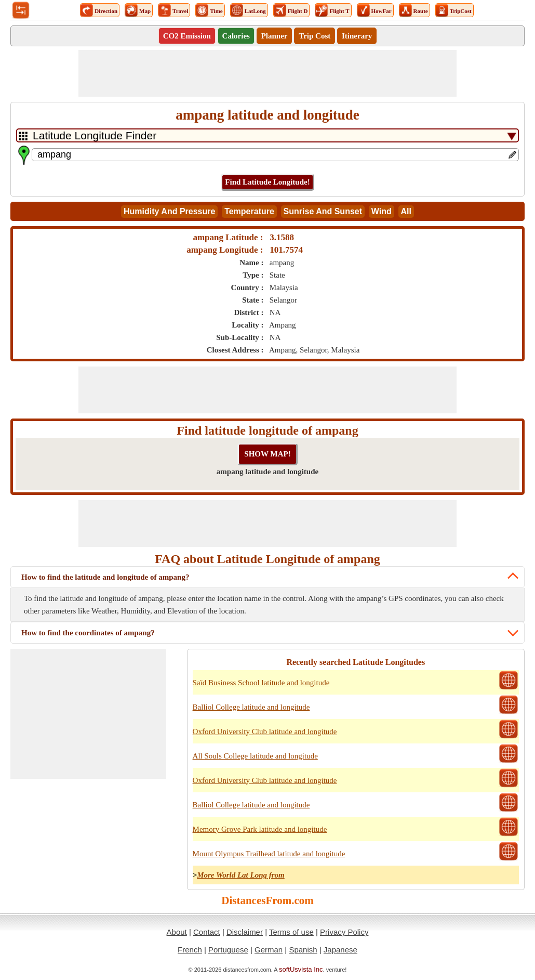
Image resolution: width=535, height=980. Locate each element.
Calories (236, 36)
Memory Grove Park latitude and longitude (260, 829)
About (177, 932)
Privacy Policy (344, 932)
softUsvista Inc (301, 969)
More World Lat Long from (241, 875)
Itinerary (357, 36)
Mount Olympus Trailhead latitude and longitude (269, 854)
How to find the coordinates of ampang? (88, 633)
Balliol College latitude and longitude (251, 707)
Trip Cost (315, 36)
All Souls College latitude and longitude (255, 756)
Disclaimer (245, 932)
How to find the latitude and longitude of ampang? (105, 577)
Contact (207, 932)
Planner (275, 36)
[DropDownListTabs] (267, 135)
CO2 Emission (187, 36)
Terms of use (291, 932)
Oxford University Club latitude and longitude (265, 731)
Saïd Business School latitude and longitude (261, 683)
